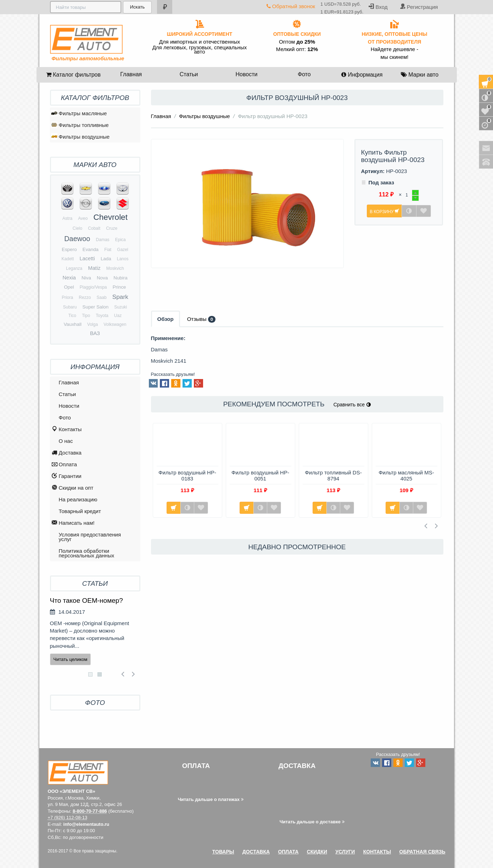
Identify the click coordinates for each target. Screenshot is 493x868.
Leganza (74, 268)
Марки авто (420, 75)
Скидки (317, 852)
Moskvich (115, 268)
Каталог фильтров (73, 75)
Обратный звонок (291, 6)
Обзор (166, 319)
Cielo (77, 228)
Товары (223, 852)
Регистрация (419, 7)
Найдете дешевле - (395, 49)
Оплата (65, 465)
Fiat (108, 250)
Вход (378, 7)
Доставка (67, 453)
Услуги (345, 852)
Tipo (86, 316)
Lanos (123, 259)
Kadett (68, 259)
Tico (72, 316)
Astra (67, 218)
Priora (67, 297)
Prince (119, 287)
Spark (120, 297)
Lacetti (87, 258)
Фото (304, 74)
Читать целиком (71, 659)
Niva (86, 278)
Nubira (120, 278)
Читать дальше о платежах (211, 799)
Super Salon (96, 307)
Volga (93, 324)
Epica (121, 240)
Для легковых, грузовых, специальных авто (200, 50)
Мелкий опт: (297, 49)
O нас (66, 441)
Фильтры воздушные (205, 116)
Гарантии (67, 476)
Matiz (94, 268)
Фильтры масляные (79, 113)
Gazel (122, 250)
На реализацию (78, 499)
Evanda (91, 249)
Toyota (102, 316)
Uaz (118, 316)
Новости (246, 74)
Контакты (67, 430)
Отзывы (201, 319)
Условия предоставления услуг (90, 537)
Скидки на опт (73, 488)
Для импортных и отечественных (200, 42)
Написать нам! (73, 523)
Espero (69, 249)
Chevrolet (111, 217)
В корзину (384, 211)
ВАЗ (95, 333)
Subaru (70, 307)
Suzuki (121, 307)
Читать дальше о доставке (312, 822)
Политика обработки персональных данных (87, 553)
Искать (137, 7)
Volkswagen (115, 324)
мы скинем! (395, 57)
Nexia (69, 278)
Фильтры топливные (80, 125)
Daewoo (77, 239)
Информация (362, 75)
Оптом (297, 42)
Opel (69, 287)
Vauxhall (73, 324)
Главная (131, 74)
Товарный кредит (80, 511)
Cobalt (94, 228)
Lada (106, 259)
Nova (102, 278)
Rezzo (85, 297)
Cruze (112, 228)
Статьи (189, 74)
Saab (102, 297)
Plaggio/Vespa (93, 287)
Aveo (83, 218)
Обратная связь (422, 852)
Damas (103, 240)
